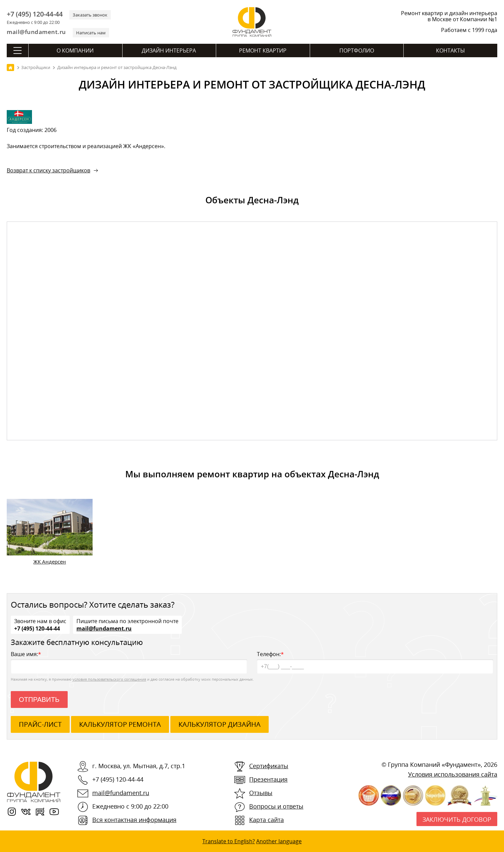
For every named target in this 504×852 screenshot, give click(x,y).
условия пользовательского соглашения (109, 679)
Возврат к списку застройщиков (48, 170)
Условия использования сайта (453, 774)
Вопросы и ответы (276, 806)
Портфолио (357, 50)
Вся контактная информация (134, 820)
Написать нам (91, 33)
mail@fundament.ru (36, 32)
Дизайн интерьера (169, 50)
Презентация (268, 779)
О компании (75, 50)
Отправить (39, 700)
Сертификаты (269, 766)
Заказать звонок (90, 15)
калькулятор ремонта (120, 724)
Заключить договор (457, 819)
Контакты (450, 50)
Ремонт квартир (263, 50)
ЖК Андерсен (50, 561)
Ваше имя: (129, 662)
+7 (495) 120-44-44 (35, 14)
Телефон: (375, 662)
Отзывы (261, 793)
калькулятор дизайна (220, 724)
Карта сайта (266, 820)
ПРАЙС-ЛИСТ (40, 724)
